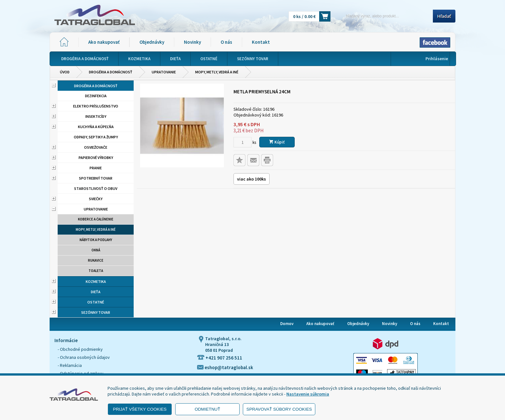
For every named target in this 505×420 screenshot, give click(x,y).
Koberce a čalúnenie (96, 219)
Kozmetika (96, 281)
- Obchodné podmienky (80, 349)
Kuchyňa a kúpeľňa (96, 127)
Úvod (65, 72)
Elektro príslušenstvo (96, 106)
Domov (287, 324)
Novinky (192, 42)
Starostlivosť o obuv (96, 188)
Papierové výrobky (96, 158)
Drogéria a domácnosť (111, 72)
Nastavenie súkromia (308, 394)
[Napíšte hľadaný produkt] (384, 16)
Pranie (96, 168)
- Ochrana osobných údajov (84, 357)
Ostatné (96, 302)
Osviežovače (96, 147)
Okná (96, 250)
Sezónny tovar (96, 312)
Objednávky (152, 42)
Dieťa (96, 292)
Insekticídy (96, 116)
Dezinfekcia (96, 96)
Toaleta (96, 271)
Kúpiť (277, 142)
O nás (226, 42)
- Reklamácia (70, 365)
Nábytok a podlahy (96, 240)
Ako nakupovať (104, 42)
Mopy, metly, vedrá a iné (217, 72)
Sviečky (96, 199)
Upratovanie (164, 72)
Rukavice (96, 260)
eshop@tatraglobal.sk (225, 367)
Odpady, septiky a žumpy (96, 137)
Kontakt (261, 42)
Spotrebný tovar (96, 178)
